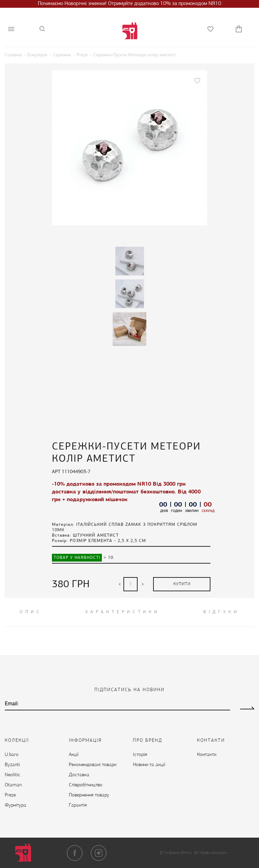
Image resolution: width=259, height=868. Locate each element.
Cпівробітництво (86, 785)
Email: (11, 704)
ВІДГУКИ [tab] (221, 612)
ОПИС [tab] (31, 612)
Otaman (13, 785)
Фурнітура (16, 805)
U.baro (12, 755)
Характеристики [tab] (123, 612)
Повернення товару (89, 795)
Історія (140, 755)
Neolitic (12, 775)
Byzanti (12, 765)
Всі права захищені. (211, 853)
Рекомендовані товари (93, 765)
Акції (74, 755)
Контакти (207, 755)
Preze (10, 795)
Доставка (79, 775)
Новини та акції (149, 765)
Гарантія (78, 805)
